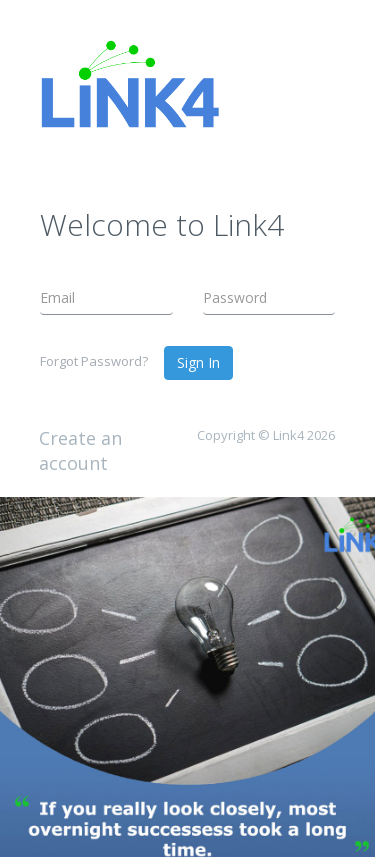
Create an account (80, 451)
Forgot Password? (94, 361)
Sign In (198, 362)
